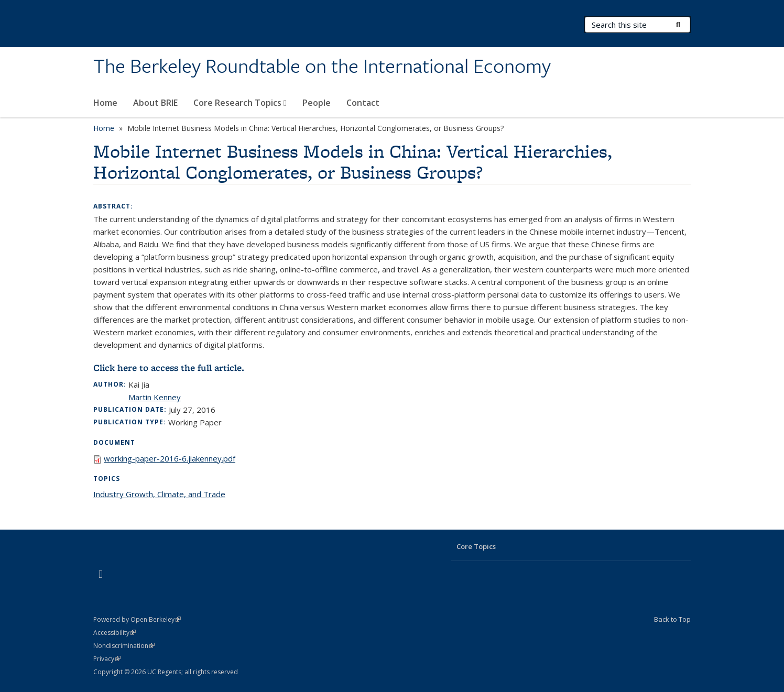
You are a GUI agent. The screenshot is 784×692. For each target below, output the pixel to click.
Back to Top (672, 619)
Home (105, 103)
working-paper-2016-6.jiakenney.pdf (170, 458)
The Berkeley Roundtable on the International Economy (322, 67)
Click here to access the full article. (169, 367)
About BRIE (155, 103)
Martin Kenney (155, 397)
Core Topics (476, 546)
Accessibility (115, 633)
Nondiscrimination (124, 646)
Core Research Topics (240, 103)
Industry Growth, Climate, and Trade (159, 494)
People (317, 103)
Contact (363, 103)
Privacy (107, 659)
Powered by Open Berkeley (137, 619)
